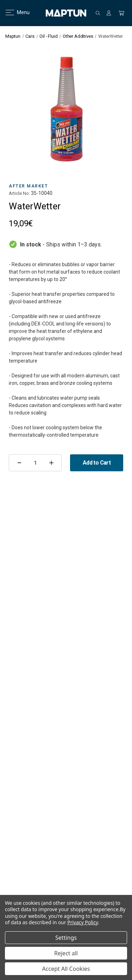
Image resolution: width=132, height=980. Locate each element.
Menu (13, 12)
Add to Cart (97, 463)
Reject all (66, 953)
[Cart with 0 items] (121, 13)
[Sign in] (109, 13)
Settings (66, 938)
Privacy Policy (83, 922)
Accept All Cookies (66, 969)
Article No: (19, 193)
